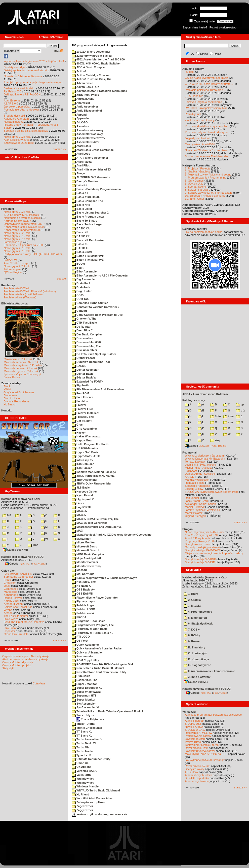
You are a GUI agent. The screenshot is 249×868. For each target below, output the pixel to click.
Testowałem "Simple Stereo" (202, 745)
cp (240, 404)
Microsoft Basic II (86, 550)
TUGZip (42, 564)
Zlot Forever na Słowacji (200, 120)
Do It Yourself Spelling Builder (94, 354)
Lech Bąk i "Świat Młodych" (202, 465)
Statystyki (8, 668)
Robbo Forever (13, 598)
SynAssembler (84, 704)
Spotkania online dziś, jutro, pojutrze (26, 131)
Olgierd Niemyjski (196, 516)
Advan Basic (82, 83)
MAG (77, 531)
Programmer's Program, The (93, 625)
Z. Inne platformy (197, 677)
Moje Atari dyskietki (87, 558)
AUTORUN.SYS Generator (91, 177)
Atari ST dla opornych (17, 263)
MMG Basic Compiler (88, 554)
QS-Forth (80, 641)
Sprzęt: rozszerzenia (197, 544)
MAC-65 (79, 511)
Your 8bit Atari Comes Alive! (93, 798)
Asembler (80, 126)
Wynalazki (189, 712)
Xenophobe (11, 595)
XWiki (7, 389)
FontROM (80, 393)
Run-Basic (81, 676)
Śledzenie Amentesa (197, 486)
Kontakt (6, 410)
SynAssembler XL (86, 707)
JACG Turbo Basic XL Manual (94, 476)
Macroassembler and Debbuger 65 (97, 527)
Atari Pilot (81, 165)
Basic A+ (80, 193)
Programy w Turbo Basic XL (93, 633)
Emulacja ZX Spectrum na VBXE (24, 245)
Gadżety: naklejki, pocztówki (202, 547)
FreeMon (80, 401)
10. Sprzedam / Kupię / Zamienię (205, 196)
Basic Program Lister (88, 217)
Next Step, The (84, 582)
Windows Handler (86, 786)
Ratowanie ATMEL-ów (198, 733)
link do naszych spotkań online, (204, 232)
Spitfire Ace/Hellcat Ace (18, 607)
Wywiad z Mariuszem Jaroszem (204, 456)
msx (228, 422)
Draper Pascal (83, 358)
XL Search (10, 404)
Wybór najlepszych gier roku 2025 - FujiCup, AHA (34, 61)
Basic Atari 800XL (86, 197)
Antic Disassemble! (87, 111)
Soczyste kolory (195, 769)
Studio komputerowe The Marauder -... (209, 156)
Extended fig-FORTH (88, 381)
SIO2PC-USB (193, 724)
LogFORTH (81, 507)
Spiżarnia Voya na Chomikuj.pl (22, 374)
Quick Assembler (86, 645)
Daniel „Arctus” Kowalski (200, 474)
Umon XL (80, 763)
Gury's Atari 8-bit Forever (19, 392)
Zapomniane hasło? (195, 27)
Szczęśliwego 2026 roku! (19, 143)
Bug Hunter (82, 291)
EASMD (79, 366)
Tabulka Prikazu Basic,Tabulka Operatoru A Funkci (107, 711)
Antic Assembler (85, 107)
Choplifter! (10, 583)
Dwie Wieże (11, 619)
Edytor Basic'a (84, 377)
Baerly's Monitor (85, 181)
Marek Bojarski (194, 513)
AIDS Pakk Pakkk (86, 95)
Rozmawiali (190, 453)
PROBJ (79, 617)
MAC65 (79, 515)
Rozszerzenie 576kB (198, 766)
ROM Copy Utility (86, 660)
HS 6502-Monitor (85, 448)
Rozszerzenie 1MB (196, 748)
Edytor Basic (83, 374)
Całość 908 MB (196, 682)
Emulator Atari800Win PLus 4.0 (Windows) (30, 291)
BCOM (78, 264)
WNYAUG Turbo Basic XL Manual (96, 790)
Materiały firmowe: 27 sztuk (20, 368)
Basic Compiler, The (87, 201)
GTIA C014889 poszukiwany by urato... (209, 84)
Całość (12, 564)
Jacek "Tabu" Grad (196, 501)
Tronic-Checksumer (87, 728)
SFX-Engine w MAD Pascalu (21, 215)
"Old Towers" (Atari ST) (18, 574)
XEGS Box (192, 772)
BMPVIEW (10, 260)
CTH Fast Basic (84, 323)
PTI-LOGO (81, 637)
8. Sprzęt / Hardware (198, 190)
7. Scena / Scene (195, 187)
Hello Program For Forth (90, 444)
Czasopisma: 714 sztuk (18, 359)
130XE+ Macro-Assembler (91, 52)
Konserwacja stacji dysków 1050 (24, 227)
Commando (11, 589)
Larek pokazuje (13, 242)
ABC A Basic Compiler (89, 67)
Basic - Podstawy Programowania (96, 189)
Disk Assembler (85, 350)
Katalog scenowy (194, 400)
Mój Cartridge (83, 574)
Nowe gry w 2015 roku (17, 251)
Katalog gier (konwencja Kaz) (20, 499)
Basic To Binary (85, 221)
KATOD (190, 477)
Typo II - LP (82, 755)
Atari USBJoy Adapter (198, 538)
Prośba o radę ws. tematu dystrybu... (207, 132)
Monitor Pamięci (85, 562)
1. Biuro (191, 594)
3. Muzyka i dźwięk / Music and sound (208, 175)
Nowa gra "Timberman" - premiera (206, 150)
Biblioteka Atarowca (14, 303)
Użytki (204, 54)
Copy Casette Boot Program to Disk (98, 315)
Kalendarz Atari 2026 (17, 119)
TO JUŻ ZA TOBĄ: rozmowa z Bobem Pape (212, 492)
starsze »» (59, 149)
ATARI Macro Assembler (90, 158)
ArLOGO (80, 122)
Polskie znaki (83, 613)
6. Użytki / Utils (194, 184)
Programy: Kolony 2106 (199, 541)
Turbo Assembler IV (87, 739)
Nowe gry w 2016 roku (17, 248)
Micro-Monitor (83, 542)
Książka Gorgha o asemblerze (203, 102)
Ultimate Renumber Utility (91, 759)
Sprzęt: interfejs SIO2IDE (200, 559)
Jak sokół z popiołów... (17, 107)
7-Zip (34, 564)
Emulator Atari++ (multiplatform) (23, 294)
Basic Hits (81, 205)
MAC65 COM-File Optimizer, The (95, 519)
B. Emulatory (194, 647)
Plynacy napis (83, 601)
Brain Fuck (81, 283)
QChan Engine (13, 272)
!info (216, 416)
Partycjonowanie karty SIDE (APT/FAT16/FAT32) (34, 254)
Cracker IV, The (84, 319)
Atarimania (10, 395)
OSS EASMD (82, 594)
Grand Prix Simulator (17, 634)
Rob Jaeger (192, 498)
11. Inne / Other (194, 199)
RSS (59, 51)
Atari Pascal (82, 162)
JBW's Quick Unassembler (92, 483)
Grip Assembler (85, 429)
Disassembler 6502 (87, 342)
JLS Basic (81, 488)
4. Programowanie (198, 612)
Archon (8, 613)
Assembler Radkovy (87, 134)
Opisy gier (8, 571)
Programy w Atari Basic (90, 629)
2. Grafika (192, 600)
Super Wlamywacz (86, 692)
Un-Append (82, 767)
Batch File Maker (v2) (88, 260)
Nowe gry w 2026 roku (17, 137)
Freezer (79, 405)
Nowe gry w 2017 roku (17, 239)
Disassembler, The (86, 346)
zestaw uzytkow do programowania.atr (100, 814)
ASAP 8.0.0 (11, 103)
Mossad (79, 570)
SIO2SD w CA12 (195, 730)
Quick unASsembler (87, 652)
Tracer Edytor (83, 715)
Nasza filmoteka (14, 122)
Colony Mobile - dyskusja (18, 662)
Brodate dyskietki (14, 116)
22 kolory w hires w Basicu (92, 56)
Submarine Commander (18, 577)
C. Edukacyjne (195, 653)
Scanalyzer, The (85, 680)
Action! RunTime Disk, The (92, 79)
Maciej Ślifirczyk (195, 507)
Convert (79, 311)
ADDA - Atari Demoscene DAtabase (205, 394)
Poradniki (8, 209)
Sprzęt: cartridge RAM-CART (203, 550)
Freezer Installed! (86, 413)
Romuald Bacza (195, 483)
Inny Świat (10, 628)
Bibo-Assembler (85, 271)
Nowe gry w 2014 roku (17, 266)
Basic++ (79, 185)
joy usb (189, 72)
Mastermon (82, 539)
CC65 (78, 295)
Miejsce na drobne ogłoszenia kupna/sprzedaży (214, 553)
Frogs (7, 580)
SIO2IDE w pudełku (197, 778)
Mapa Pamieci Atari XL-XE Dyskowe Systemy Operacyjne (112, 535)
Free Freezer (82, 397)
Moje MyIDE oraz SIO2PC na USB (206, 754)
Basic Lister (82, 209)
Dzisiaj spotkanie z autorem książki (25, 70)
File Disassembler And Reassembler (98, 389)
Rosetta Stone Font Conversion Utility (99, 672)
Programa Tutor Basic (89, 621)
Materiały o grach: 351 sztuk (21, 371)
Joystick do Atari (195, 739)
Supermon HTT (84, 696)
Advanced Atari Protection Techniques (99, 91)
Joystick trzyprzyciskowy (200, 751)
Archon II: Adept (14, 604)
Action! (79, 71)
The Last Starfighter (16, 616)
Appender (81, 118)
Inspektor (9, 631)
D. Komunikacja (196, 659)
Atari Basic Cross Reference (93, 150)
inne (33, 545)
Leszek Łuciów (194, 489)
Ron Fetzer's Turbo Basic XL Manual (98, 668)
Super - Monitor (84, 684)
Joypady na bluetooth (198, 138)
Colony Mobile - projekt (16, 665)
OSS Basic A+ (83, 589)
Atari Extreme (12, 100)
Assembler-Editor (86, 142)
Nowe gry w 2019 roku (17, 236)
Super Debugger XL (87, 688)
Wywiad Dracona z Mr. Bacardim (205, 459)
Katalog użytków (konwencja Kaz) (204, 577)
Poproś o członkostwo (223, 27)
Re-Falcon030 (12, 91)
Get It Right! (82, 421)
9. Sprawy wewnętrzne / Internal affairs (209, 193)
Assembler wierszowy (89, 138)
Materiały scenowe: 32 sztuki (22, 362)
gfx (241, 410)
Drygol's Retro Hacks (16, 401)
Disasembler (82, 338)
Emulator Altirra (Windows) (20, 297)
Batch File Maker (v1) (88, 256)
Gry (192, 54)
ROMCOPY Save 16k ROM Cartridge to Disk (103, 664)
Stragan (188, 529)
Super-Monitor (84, 700)
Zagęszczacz (83, 810)
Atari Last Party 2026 (17, 140)
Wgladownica (83, 779)
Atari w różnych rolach (198, 775)
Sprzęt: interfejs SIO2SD (200, 562)
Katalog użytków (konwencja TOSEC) (207, 689)
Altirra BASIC (83, 99)
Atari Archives (12, 398)
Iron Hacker (82, 468)
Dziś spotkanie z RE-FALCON (22, 94)
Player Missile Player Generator (95, 598)
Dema (217, 54)
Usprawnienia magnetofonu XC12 (25, 224)
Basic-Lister (82, 252)
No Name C (82, 586)
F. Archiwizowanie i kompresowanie (209, 671)
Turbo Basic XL (84, 743)
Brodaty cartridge (14, 67)
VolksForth (81, 775)
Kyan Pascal (82, 495)
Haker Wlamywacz (86, 436)
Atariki (7, 386)
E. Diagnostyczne (197, 665)
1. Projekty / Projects (198, 168)
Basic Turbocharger (87, 224)
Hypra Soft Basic (85, 452)
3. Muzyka (192, 606)
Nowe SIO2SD (194, 727)
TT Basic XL (82, 732)
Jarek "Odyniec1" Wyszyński (202, 510)
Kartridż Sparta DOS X (18, 221)
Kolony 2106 (11, 601)
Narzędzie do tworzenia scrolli (22, 218)
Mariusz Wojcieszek (197, 480)
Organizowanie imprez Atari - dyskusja (26, 656)
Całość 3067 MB (16, 550)
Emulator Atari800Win (17, 288)
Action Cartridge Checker (91, 75)
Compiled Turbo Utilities (90, 303)
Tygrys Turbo (193, 742)
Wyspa (8, 610)
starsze (61, 279)
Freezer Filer (82, 409)
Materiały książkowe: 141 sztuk (23, 365)
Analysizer (81, 103)
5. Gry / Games (194, 181)
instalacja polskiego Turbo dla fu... (206, 90)
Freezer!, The (83, 417)
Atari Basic (81, 146)
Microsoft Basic (85, 546)
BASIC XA (81, 228)
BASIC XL (81, 248)
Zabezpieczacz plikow (89, 802)
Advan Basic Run (86, 87)
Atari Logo (81, 154)
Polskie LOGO (84, 609)
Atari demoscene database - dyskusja (25, 659)
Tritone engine (13, 269)
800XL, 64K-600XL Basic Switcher (96, 63)
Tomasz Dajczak (195, 462)
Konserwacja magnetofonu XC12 (24, 230)
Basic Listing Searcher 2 (90, 213)
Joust (7, 586)
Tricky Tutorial (84, 724)
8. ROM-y (192, 635)
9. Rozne (192, 641)
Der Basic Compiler (87, 334)
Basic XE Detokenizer (88, 240)
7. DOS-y (192, 630)
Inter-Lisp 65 (82, 460)
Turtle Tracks (83, 751)
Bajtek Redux (12, 377)
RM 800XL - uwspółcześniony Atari (206, 108)
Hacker (79, 433)
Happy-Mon (82, 440)
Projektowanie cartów (198, 736)
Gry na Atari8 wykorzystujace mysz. (207, 78)
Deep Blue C (82, 330)
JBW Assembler (85, 480)
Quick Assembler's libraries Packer (97, 648)
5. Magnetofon (195, 618)
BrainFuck (81, 287)
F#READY (191, 471)
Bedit (78, 268)
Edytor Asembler (85, 370)
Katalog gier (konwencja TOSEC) (23, 557)
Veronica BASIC (85, 771)
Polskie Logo (83, 605)
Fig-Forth (80, 385)
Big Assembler (84, 279)
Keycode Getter (84, 492)
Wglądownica (83, 783)
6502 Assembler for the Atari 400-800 (98, 59)
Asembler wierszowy (88, 130)
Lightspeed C (83, 499)
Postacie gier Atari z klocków (21, 110)
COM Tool (81, 299)
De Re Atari (82, 327)
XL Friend (81, 794)
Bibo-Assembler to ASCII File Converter (100, 275)
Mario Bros (10, 592)
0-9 (7, 515)
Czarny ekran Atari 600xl (200, 144)
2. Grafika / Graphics (198, 171)
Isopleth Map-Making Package (94, 472)
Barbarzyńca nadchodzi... (19, 88)
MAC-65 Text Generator (90, 523)
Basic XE (80, 232)
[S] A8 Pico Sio (194, 96)
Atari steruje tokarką (197, 781)
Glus (77, 425)
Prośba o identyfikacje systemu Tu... (207, 126)
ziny (215, 440)
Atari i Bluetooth (195, 721)
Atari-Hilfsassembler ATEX (92, 169)
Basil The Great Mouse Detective (24, 622)
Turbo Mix (81, 747)
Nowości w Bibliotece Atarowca (23, 76)
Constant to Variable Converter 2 (96, 307)
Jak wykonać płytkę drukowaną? (205, 760)
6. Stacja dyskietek (198, 623)
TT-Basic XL (82, 736)
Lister (78, 503)
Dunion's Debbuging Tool (91, 362)
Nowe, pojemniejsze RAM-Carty (204, 532)
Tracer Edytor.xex (90, 719)
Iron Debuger (83, 464)
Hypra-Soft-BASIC (86, 456)
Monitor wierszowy (87, 566)
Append (79, 115)
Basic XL (80, 244)
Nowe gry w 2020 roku (17, 233)
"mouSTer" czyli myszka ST (202, 535)
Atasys (79, 173)
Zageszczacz (83, 806)
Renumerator (83, 656)
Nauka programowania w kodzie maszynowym (105, 578)
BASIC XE (81, 236)
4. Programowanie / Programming (205, 178)
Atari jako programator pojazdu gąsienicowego (32, 82)
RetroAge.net (193, 114)
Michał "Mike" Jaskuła (198, 468)
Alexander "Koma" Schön (200, 504)
